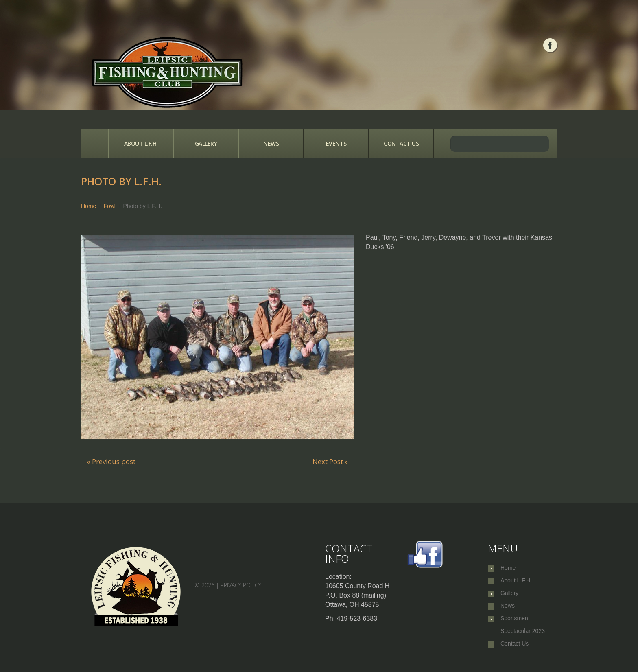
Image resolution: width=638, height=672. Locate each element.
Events (336, 143)
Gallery (206, 143)
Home (94, 144)
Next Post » (330, 461)
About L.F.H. (141, 143)
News (271, 143)
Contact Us (401, 143)
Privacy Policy (241, 585)
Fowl (109, 206)
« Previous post (111, 461)
